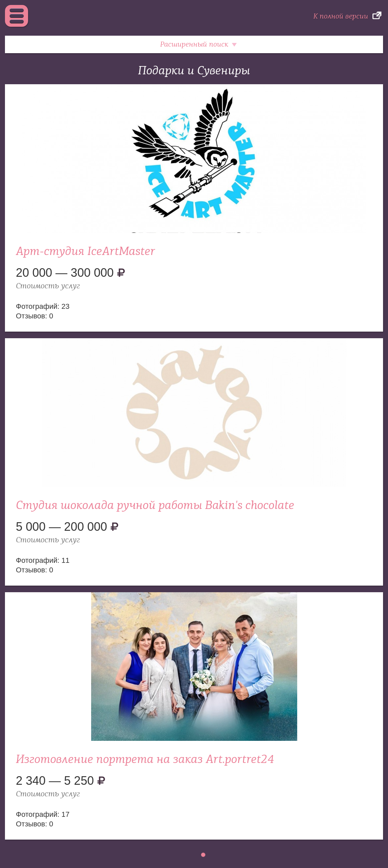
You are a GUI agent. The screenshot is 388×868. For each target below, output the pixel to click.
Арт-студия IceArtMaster (86, 251)
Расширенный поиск (194, 44)
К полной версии (341, 16)
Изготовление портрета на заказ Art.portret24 (145, 759)
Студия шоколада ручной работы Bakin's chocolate (155, 505)
